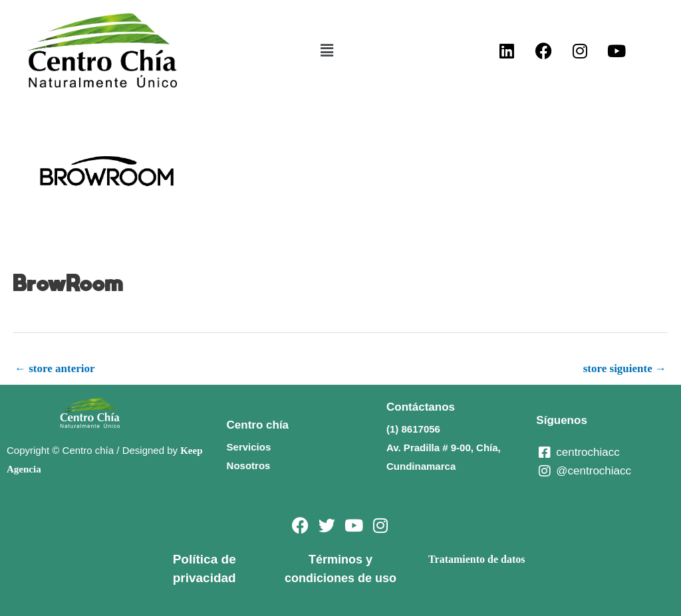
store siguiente (625, 368)
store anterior (55, 368)
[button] (327, 51)
